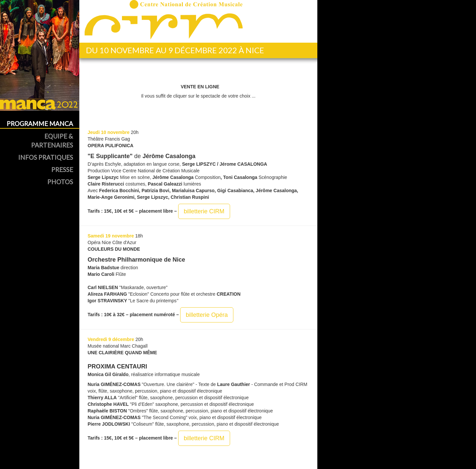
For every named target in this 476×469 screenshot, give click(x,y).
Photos (60, 182)
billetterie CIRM (204, 211)
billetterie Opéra (207, 315)
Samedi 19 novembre (111, 236)
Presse (62, 170)
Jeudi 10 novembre (109, 132)
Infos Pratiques (46, 157)
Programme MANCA (40, 124)
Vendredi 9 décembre (111, 339)
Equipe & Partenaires (52, 141)
